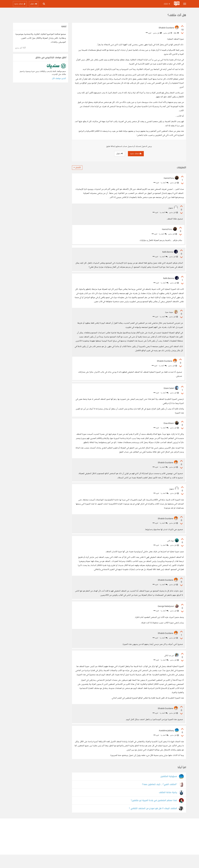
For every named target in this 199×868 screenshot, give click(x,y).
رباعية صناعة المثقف (168, 806)
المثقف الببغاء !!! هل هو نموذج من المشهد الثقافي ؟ (153, 822)
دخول (120, 154)
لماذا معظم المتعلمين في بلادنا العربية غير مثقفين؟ (154, 814)
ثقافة (176, 33)
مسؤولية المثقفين (169, 790)
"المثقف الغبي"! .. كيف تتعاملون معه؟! (160, 798)
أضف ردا (164, 183)
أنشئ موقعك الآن (59, 78)
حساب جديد (136, 154)
